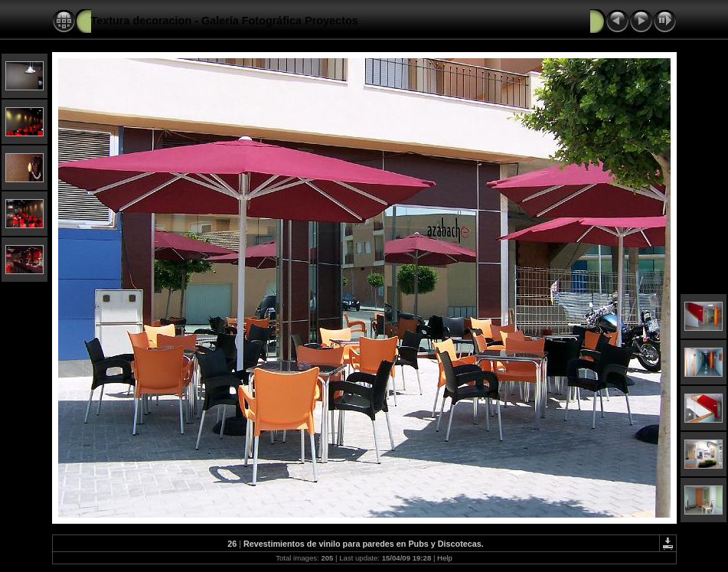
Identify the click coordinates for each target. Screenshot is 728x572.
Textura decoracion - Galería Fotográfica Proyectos (225, 21)
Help (445, 558)
